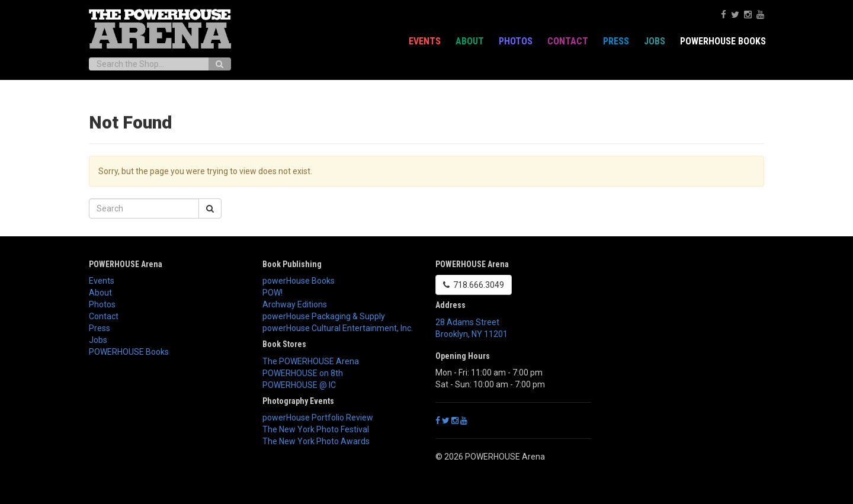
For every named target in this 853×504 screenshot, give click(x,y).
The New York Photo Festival (316, 429)
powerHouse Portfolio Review (318, 418)
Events (425, 41)
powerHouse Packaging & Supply (324, 316)
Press (616, 41)
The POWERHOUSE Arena (311, 361)
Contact (568, 41)
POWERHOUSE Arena (126, 264)
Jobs (655, 41)
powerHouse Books (299, 281)
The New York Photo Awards (316, 441)
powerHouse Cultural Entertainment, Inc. (338, 328)
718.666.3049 (474, 285)
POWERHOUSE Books (723, 41)
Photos (516, 41)
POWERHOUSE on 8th (303, 373)
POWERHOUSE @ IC (299, 385)
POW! (272, 293)
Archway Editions (295, 304)
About (470, 41)
